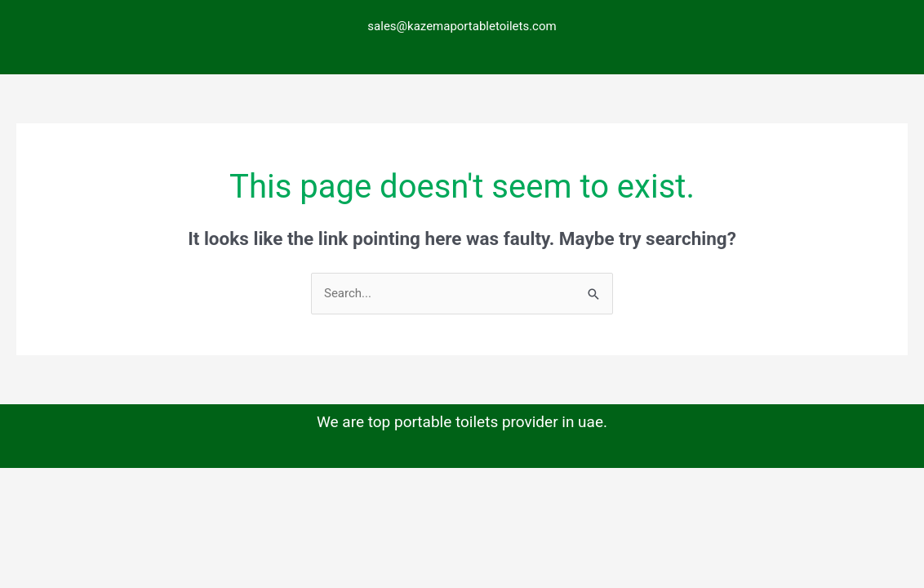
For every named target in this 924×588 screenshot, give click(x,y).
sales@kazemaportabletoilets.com (462, 26)
